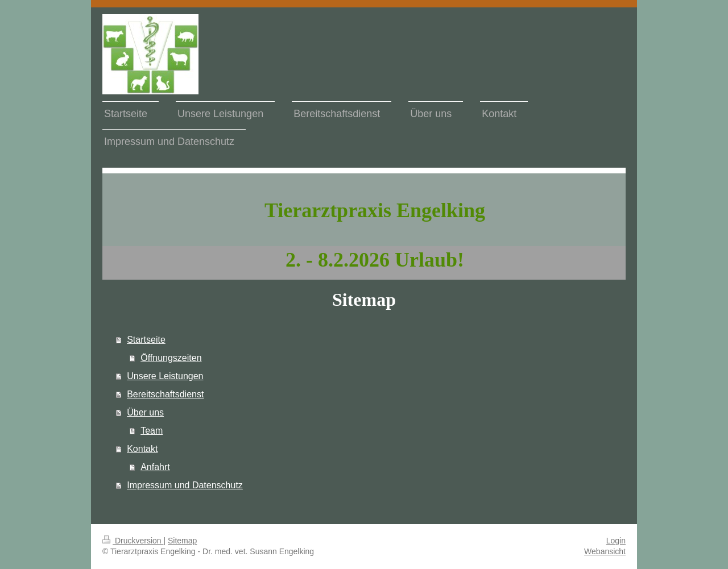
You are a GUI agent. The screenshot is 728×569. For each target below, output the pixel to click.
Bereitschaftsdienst (165, 394)
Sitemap (182, 541)
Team (152, 431)
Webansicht (605, 551)
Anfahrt (155, 467)
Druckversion (133, 541)
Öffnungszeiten (171, 358)
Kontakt (142, 449)
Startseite (146, 340)
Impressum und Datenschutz (185, 485)
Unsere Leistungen (165, 376)
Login (616, 541)
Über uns (145, 412)
